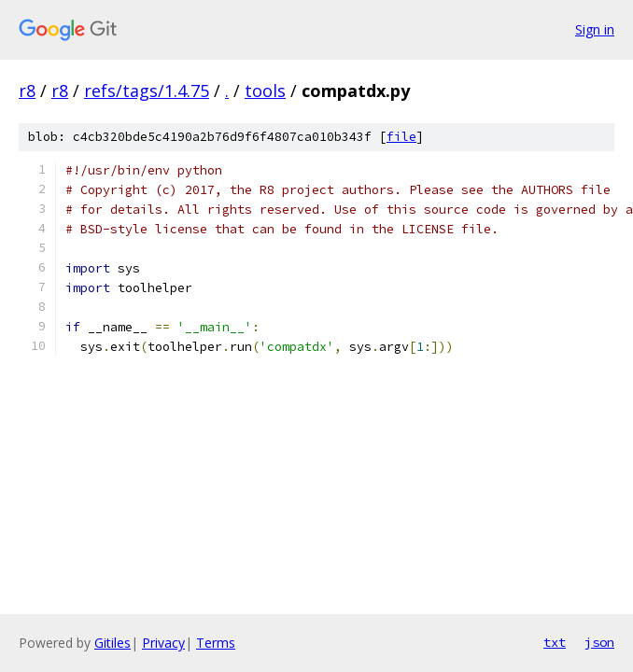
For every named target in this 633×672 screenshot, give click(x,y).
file (401, 137)
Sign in (595, 29)
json (599, 642)
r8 (27, 91)
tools (265, 91)
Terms (216, 643)
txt (555, 642)
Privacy (163, 643)
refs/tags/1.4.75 (147, 91)
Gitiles (113, 643)
